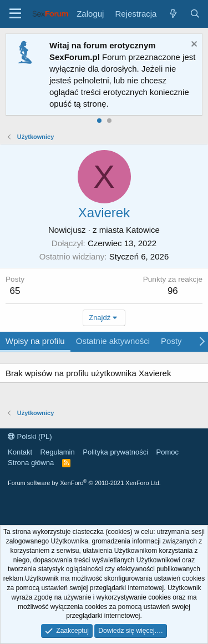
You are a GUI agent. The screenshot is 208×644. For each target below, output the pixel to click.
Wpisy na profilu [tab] (35, 341)
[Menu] (15, 14)
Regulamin (58, 452)
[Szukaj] (195, 14)
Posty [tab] (171, 341)
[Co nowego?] (173, 14)
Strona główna (31, 463)
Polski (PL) (30, 436)
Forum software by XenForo (84, 483)
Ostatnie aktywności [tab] (113, 341)
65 (15, 291)
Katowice (143, 230)
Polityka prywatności (115, 452)
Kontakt (20, 452)
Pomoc (168, 452)
